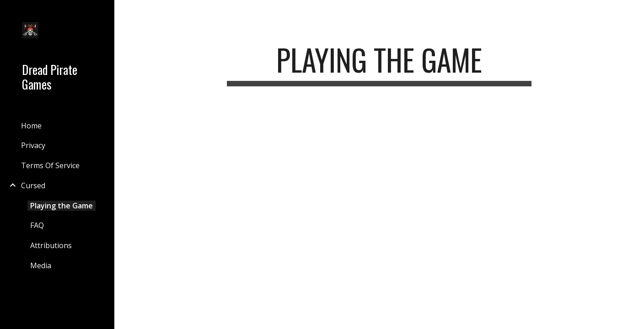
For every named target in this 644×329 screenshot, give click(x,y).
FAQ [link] (37, 225)
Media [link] (41, 265)
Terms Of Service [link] (50, 165)
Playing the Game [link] (62, 206)
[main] (379, 64)
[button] (633, 13)
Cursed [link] (33, 186)
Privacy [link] (33, 145)
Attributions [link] (51, 245)
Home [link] (31, 126)
